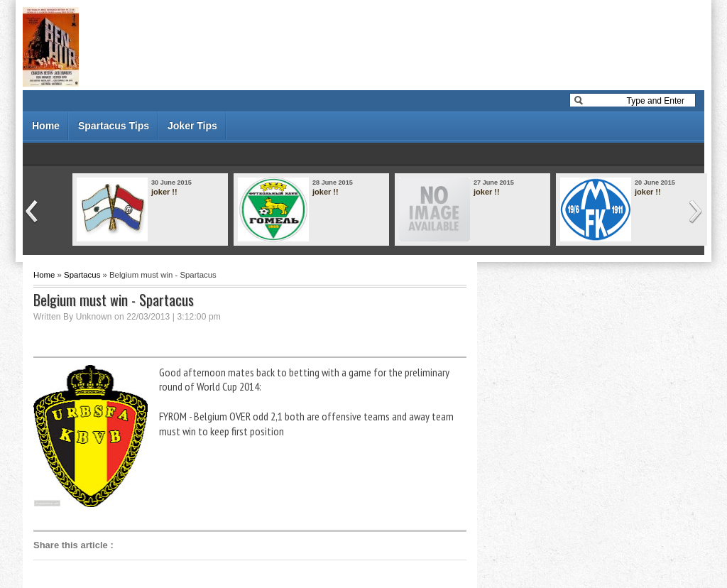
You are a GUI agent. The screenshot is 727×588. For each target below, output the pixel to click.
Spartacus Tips (114, 126)
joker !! (164, 192)
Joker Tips (192, 126)
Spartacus (82, 275)
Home (46, 126)
